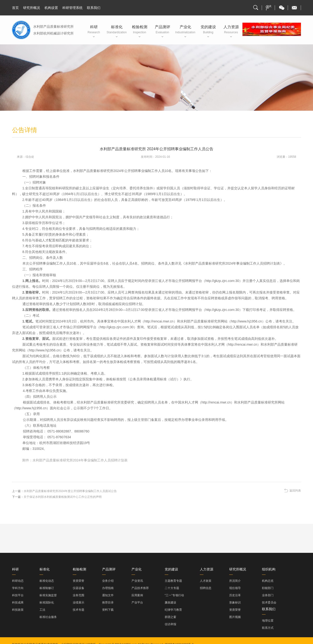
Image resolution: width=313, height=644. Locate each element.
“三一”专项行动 (174, 595)
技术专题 (78, 610)
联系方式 (268, 628)
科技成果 (18, 603)
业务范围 (78, 595)
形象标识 (235, 603)
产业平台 (137, 603)
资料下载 (108, 610)
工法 (42, 610)
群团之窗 (170, 617)
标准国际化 (47, 603)
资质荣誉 (78, 581)
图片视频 (235, 617)
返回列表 (295, 491)
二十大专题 (172, 588)
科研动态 (18, 581)
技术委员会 (269, 603)
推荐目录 (108, 603)
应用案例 (137, 595)
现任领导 (235, 588)
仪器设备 (78, 588)
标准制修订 (47, 588)
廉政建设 (170, 603)
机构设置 (51, 8)
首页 (15, 8)
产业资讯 (137, 581)
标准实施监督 (48, 595)
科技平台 (18, 595)
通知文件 (108, 595)
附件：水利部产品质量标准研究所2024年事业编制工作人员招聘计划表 (75, 460)
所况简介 (235, 581)
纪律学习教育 (173, 610)
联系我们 (94, 8)
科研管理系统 (72, 8)
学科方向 (18, 588)
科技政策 (18, 610)
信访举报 (170, 624)
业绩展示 (78, 603)
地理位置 (268, 621)
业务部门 (268, 595)
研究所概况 (32, 8)
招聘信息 (206, 588)
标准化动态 (47, 581)
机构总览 (268, 581)
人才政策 (206, 581)
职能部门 (268, 588)
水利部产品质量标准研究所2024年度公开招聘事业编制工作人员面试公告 (70, 491)
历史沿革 (235, 595)
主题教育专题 (173, 581)
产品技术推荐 (140, 588)
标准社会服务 (48, 617)
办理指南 (108, 588)
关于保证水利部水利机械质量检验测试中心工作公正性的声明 (63, 497)
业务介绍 (108, 581)
